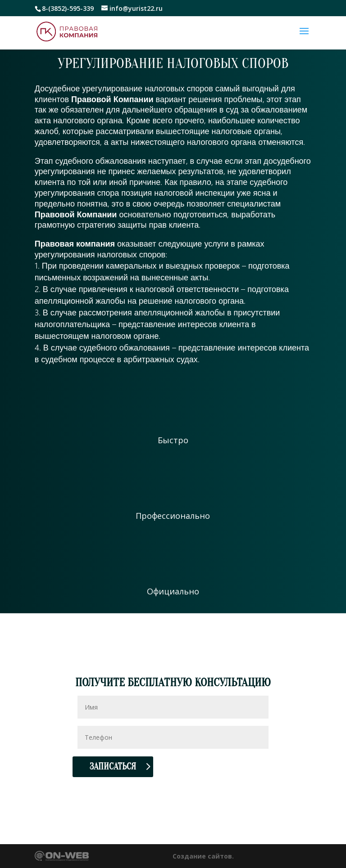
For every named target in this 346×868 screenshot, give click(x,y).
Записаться (113, 767)
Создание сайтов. (203, 856)
